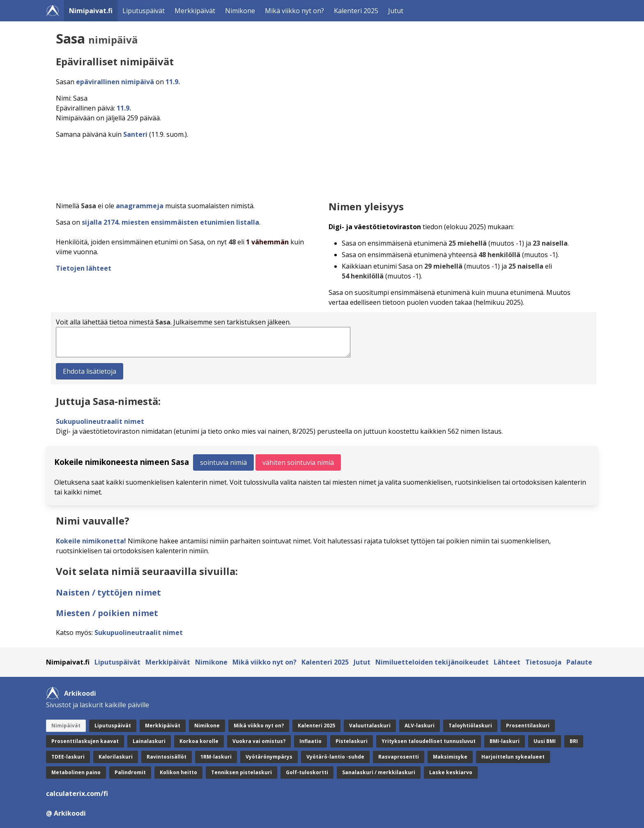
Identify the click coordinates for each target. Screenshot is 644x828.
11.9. (173, 82)
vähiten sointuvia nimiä (298, 462)
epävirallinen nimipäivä (115, 82)
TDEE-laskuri (68, 757)
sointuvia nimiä (223, 462)
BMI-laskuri (505, 741)
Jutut (396, 11)
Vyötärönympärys (269, 757)
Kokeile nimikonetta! (91, 541)
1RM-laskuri (216, 757)
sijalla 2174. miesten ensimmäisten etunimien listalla (170, 222)
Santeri (135, 134)
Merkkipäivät (195, 11)
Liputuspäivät (144, 11)
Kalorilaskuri (116, 757)
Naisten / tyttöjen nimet (108, 592)
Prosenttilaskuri (528, 726)
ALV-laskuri (420, 726)
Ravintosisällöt (167, 757)
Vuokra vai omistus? (259, 741)
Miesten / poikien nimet (107, 613)
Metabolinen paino (76, 772)
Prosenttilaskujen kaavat (85, 741)
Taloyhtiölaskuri (470, 726)
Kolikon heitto (178, 772)
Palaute (579, 662)
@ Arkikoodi (66, 813)
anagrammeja (140, 206)
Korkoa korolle (199, 741)
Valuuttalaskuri (370, 726)
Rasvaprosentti (399, 757)
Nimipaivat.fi (91, 11)
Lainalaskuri (149, 741)
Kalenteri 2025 (356, 11)
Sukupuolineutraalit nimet (100, 421)
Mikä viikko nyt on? (294, 11)
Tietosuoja (543, 662)
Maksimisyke (450, 757)
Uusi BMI (545, 741)
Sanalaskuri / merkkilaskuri (379, 772)
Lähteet (507, 662)
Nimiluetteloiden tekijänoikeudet (432, 662)
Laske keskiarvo (451, 772)
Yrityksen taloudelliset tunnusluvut (429, 741)
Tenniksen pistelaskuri (241, 772)
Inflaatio (310, 741)
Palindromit (130, 772)
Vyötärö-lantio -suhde (335, 757)
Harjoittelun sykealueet (513, 757)
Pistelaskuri (352, 741)
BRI (574, 741)
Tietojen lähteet (84, 268)
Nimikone (240, 11)
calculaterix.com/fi (77, 793)
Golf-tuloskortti (307, 772)
